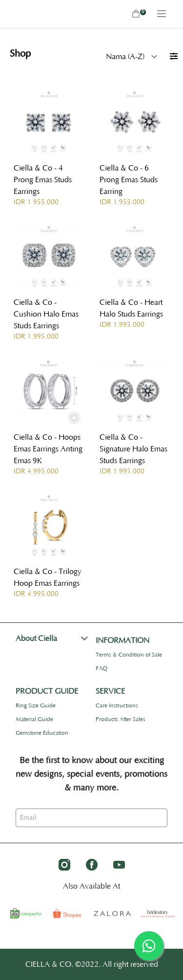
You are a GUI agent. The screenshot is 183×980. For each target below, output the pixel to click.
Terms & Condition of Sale (129, 655)
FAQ (102, 669)
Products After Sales (121, 719)
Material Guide (34, 719)
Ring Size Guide (36, 706)
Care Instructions (117, 706)
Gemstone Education (42, 733)
